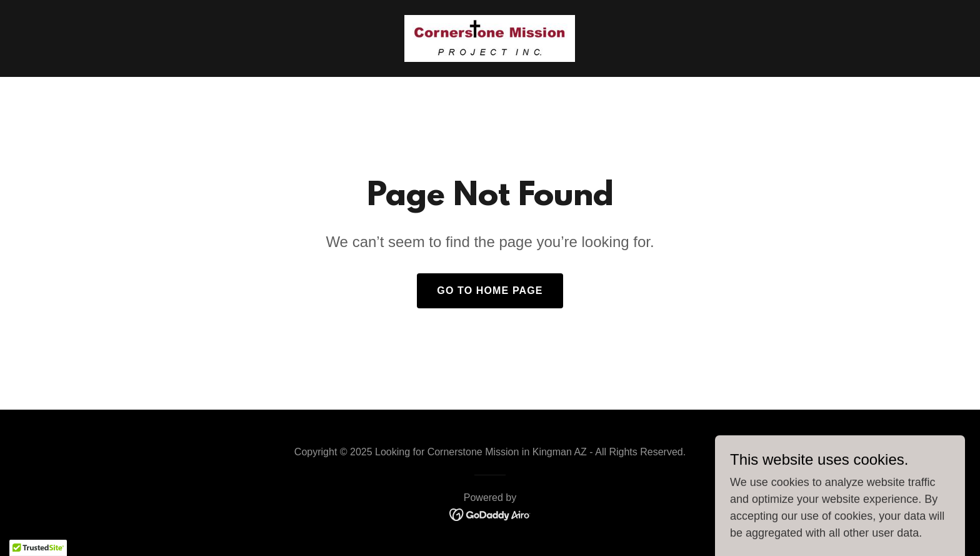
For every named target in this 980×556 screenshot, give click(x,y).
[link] (490, 38)
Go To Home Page (490, 291)
